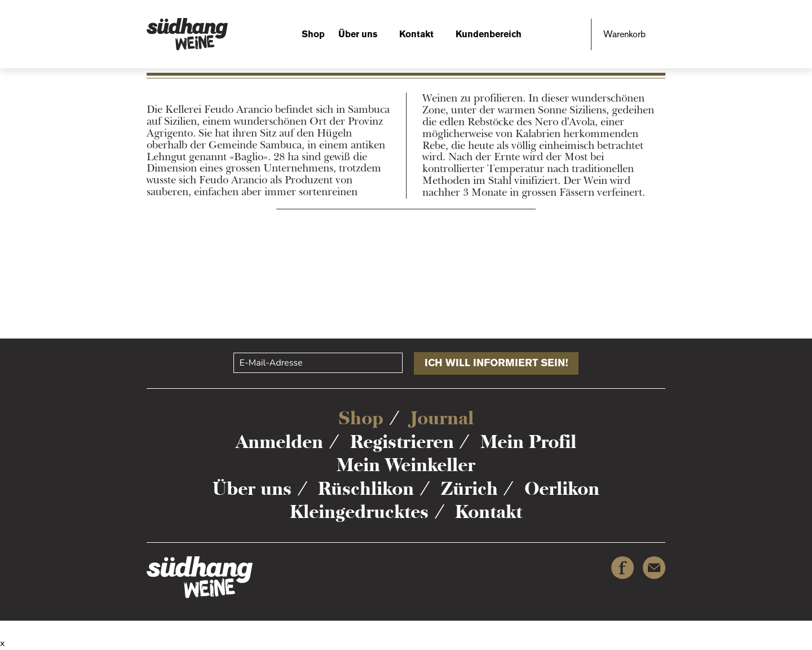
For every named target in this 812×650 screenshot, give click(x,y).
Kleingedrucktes (359, 512)
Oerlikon (562, 489)
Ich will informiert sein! (496, 363)
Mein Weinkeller (406, 465)
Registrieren (402, 442)
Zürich (469, 489)
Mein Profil (528, 442)
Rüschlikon (366, 489)
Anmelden (279, 442)
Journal (442, 418)
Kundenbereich (489, 34)
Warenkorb (625, 34)
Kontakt (416, 34)
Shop (313, 34)
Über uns (358, 34)
